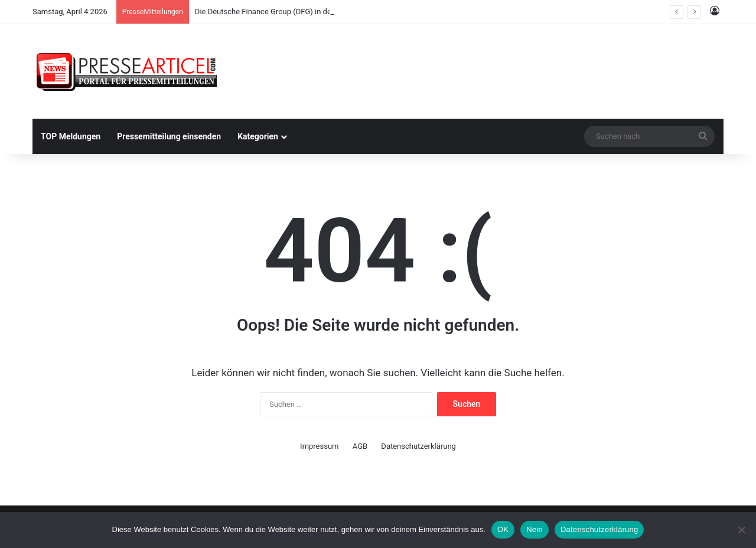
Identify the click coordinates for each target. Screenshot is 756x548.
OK (503, 529)
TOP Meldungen (71, 136)
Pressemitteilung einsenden (169, 136)
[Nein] (741, 530)
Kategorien (258, 136)
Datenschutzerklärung (418, 446)
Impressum (319, 446)
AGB (360, 446)
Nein (535, 529)
